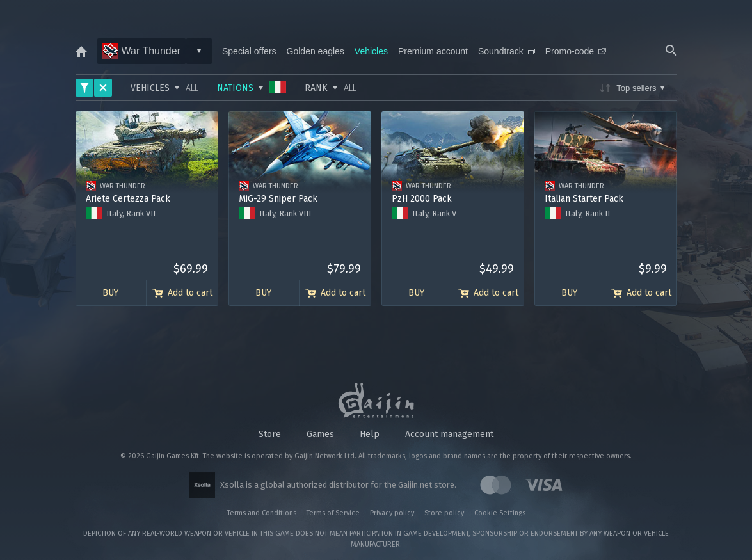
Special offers (249, 51)
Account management (449, 434)
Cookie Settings (500, 513)
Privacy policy (392, 513)
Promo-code (576, 51)
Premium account (433, 51)
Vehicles (371, 51)
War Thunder (141, 51)
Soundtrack (507, 51)
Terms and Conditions (262, 513)
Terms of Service (333, 513)
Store (270, 434)
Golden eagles (316, 51)
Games (320, 434)
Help (370, 434)
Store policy (444, 513)
